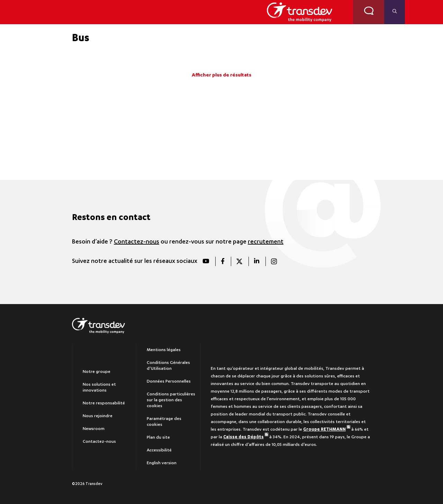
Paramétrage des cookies (164, 422)
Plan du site (158, 438)
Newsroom (94, 429)
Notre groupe (97, 372)
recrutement (266, 242)
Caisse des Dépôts (246, 437)
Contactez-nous (137, 242)
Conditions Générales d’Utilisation (168, 366)
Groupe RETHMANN (327, 430)
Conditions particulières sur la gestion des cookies (171, 400)
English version (162, 463)
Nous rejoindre (98, 416)
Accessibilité (159, 450)
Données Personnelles (169, 382)
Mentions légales (164, 350)
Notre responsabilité (104, 403)
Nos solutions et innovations (99, 388)
